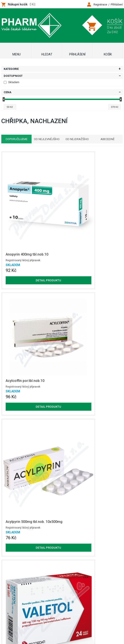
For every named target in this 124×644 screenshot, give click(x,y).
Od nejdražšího (78, 139)
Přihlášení (117, 4)
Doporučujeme (15, 139)
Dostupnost (13, 76)
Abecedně (109, 139)
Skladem (12, 82)
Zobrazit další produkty (94, 549)
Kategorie (11, 69)
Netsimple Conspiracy (69, 616)
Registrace (100, 4)
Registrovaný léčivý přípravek (17, 210)
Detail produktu (21, 232)
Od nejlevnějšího (46, 139)
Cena (8, 92)
